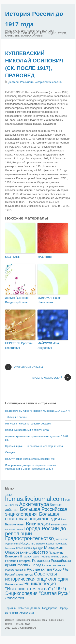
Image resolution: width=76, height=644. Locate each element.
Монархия (54, 548)
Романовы (41, 561)
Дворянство (61, 539)
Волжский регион (14, 529)
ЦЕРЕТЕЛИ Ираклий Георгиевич (19, 345)
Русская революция (54, 565)
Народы (64, 608)
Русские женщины (16, 570)
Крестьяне (10, 548)
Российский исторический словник (41, 82)
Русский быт (62, 570)
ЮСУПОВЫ (13, 257)
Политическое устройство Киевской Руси (30, 459)
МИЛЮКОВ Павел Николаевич (49, 300)
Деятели (13, 82)
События (23, 608)
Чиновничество (14, 584)
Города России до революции (36, 531)
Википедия (38, 524)
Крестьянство (24, 548)
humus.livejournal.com (35, 499)
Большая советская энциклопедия (33, 516)
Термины (11, 608)
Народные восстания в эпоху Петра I (28, 430)
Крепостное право (57, 544)
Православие (31, 557)
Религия (11, 561)
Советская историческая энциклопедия (37, 576)
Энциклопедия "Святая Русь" (38, 593)
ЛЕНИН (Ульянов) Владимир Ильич (17, 300)
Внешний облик (59, 525)
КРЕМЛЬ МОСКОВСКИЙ (52, 378)
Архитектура (34, 504)
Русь (31, 575)
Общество (38, 552)
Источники (11, 613)
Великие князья (15, 525)
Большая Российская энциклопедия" (36, 512)
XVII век (14, 505)
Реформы (24, 561)
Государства (50, 608)
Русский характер (16, 575)
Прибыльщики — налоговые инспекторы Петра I (35, 446)
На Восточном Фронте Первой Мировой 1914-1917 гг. (38, 411)
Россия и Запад (29, 565)
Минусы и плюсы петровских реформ (28, 424)
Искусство (28, 543)
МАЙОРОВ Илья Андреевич (48, 345)
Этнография (14, 598)
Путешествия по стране (54, 557)
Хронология (27, 613)
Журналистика (12, 544)
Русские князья (39, 569)
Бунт (64, 520)
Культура (38, 548)
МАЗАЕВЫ (45, 257)
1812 (9, 495)
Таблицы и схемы (16, 417)
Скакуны (10, 452)
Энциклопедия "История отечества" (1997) (35, 586)
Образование (16, 552)
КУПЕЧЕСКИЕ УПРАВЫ (24, 368)
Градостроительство (29, 538)
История (41, 544)
